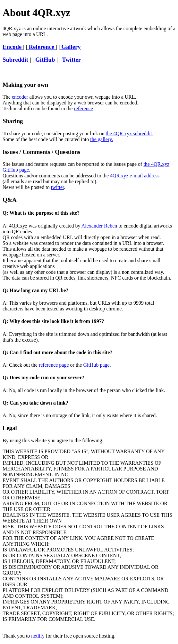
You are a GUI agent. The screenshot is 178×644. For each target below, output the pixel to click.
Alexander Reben (99, 226)
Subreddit (16, 60)
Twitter (71, 60)
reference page (54, 365)
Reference (42, 47)
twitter (58, 187)
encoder (20, 97)
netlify (38, 636)
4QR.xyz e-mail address (135, 176)
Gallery (70, 47)
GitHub (45, 60)
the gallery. (102, 139)
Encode (13, 47)
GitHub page (96, 365)
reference (83, 108)
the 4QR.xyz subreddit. (129, 134)
